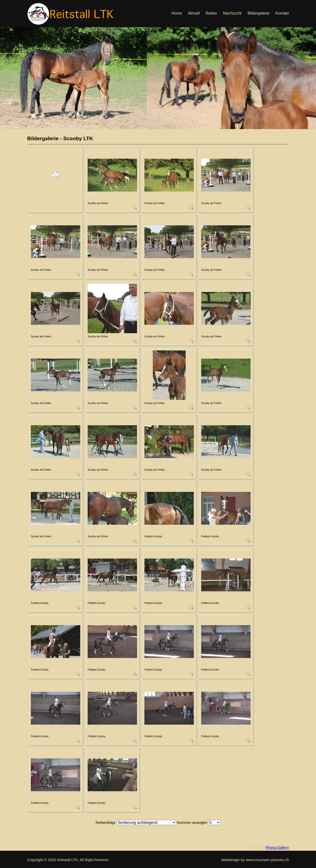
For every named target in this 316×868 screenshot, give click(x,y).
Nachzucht (232, 13)
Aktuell (194, 13)
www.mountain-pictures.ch (267, 860)
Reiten (211, 13)
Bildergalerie (259, 13)
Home (177, 13)
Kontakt (282, 13)
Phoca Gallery (277, 847)
